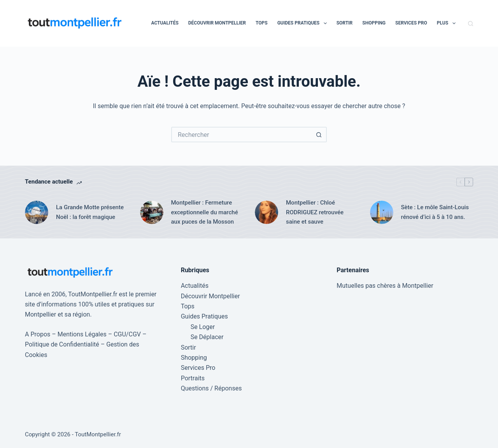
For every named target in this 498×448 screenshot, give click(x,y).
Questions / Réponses (211, 388)
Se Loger (203, 327)
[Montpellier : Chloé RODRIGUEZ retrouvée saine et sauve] (267, 212)
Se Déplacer (207, 337)
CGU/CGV (127, 334)
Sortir (345, 23)
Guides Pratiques (304, 23)
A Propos (38, 334)
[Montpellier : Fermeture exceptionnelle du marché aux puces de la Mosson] (152, 212)
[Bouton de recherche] (319, 135)
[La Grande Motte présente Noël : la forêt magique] (37, 212)
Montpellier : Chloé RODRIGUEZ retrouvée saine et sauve (315, 212)
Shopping (374, 23)
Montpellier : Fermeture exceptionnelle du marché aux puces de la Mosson (205, 212)
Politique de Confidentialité (62, 344)
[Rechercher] (471, 24)
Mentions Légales (82, 334)
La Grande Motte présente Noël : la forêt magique (90, 212)
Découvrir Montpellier (217, 23)
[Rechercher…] (241, 135)
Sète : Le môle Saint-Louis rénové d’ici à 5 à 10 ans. (435, 212)
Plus (448, 23)
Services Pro (411, 23)
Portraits (193, 378)
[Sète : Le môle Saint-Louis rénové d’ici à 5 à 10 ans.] (382, 212)
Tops (262, 23)
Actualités (165, 23)
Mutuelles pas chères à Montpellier (385, 286)
